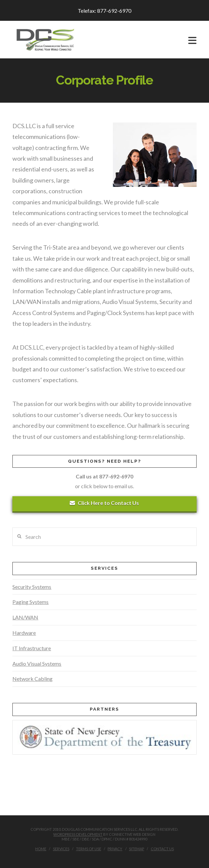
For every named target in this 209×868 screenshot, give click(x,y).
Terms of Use (89, 849)
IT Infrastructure (32, 648)
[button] (192, 40)
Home (41, 849)
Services (61, 849)
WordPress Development (78, 834)
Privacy (115, 849)
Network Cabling (32, 679)
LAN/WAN (25, 617)
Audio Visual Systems (37, 663)
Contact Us (162, 849)
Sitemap (136, 849)
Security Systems (32, 587)
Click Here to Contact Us (104, 503)
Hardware (24, 633)
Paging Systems (30, 602)
